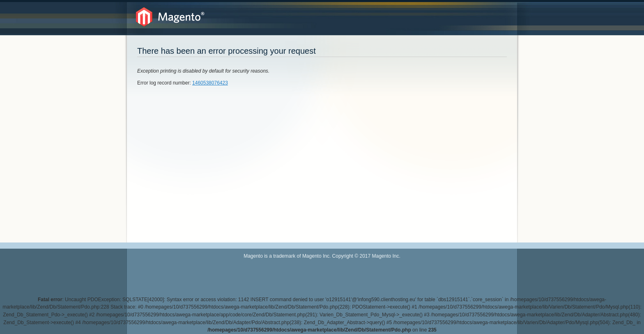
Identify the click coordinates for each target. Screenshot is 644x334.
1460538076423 (210, 83)
